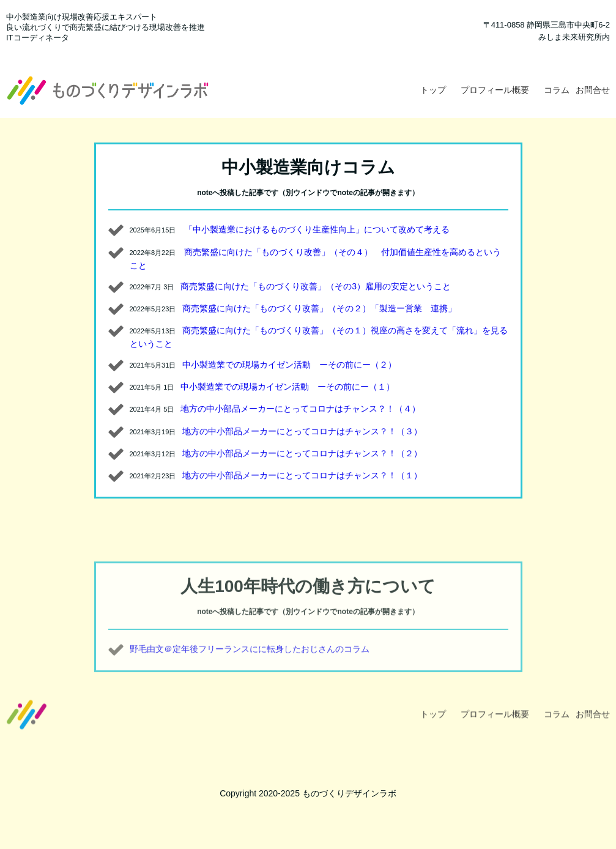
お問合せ (593, 90)
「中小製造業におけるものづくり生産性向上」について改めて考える (317, 229)
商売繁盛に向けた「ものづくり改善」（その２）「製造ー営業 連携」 (319, 308)
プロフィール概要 (495, 90)
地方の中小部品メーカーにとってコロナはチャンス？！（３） (302, 431)
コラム (557, 90)
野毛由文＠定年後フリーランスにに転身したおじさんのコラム (250, 667)
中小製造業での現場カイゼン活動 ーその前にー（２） (289, 365)
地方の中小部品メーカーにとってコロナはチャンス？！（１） (302, 475)
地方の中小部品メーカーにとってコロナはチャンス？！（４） (300, 409)
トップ (433, 90)
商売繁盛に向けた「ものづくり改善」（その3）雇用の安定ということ (316, 286)
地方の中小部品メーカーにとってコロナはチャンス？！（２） (302, 453)
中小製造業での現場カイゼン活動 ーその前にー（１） (288, 387)
